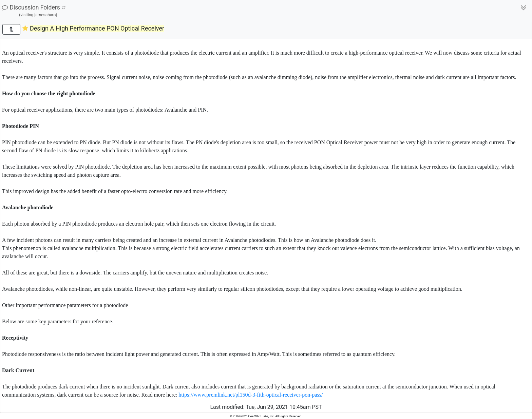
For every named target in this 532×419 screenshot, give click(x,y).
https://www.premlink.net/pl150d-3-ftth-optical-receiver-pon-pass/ (251, 395)
